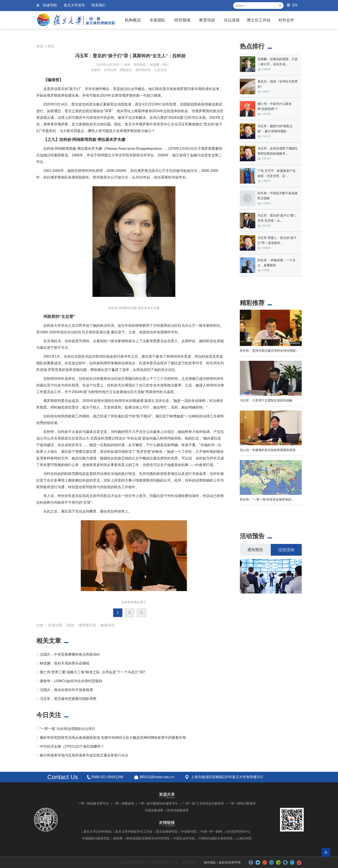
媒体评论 (108, 625)
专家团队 (157, 20)
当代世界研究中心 (238, 832)
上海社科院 (244, 838)
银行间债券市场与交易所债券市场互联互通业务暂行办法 (84, 755)
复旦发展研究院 (167, 832)
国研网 (118, 838)
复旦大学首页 (74, 5)
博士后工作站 (259, 20)
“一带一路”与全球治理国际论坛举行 (68, 729)
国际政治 (126, 70)
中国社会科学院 (184, 838)
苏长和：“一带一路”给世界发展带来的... (267, 499)
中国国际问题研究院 (96, 838)
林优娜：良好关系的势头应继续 (65, 663)
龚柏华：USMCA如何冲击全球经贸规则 (71, 681)
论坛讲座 (232, 20)
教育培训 (207, 20)
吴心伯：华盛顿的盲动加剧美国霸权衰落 (268, 450)
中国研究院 (189, 832)
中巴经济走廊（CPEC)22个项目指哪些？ (72, 746)
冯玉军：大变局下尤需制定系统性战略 (266, 400)
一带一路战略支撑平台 (93, 803)
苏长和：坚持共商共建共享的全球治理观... (269, 351)
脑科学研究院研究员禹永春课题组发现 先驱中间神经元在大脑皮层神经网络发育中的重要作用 (113, 738)
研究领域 (182, 20)
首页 (40, 46)
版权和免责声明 (230, 862)
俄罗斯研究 (143, 70)
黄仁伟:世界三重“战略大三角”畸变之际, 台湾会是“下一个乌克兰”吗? (92, 672)
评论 (51, 46)
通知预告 (255, 550)
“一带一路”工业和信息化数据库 (203, 803)
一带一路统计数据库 (242, 803)
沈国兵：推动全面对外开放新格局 (66, 690)
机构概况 (133, 20)
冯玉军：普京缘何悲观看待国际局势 (68, 699)
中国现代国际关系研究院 (216, 838)
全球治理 (110, 70)
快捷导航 (50, 5)
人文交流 (160, 70)
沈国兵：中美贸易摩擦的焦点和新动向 (70, 654)
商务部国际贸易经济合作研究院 (148, 838)
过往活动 (286, 550)
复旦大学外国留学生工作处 (134, 832)
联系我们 (99, 5)
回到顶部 (326, 852)
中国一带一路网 (211, 832)
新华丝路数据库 (178, 810)
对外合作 (286, 20)
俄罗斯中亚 (87, 625)
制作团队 (210, 862)
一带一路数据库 (123, 803)
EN (295, 5)
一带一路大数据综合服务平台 (158, 803)
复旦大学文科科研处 (98, 832)
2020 (70, 625)
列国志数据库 (154, 810)
